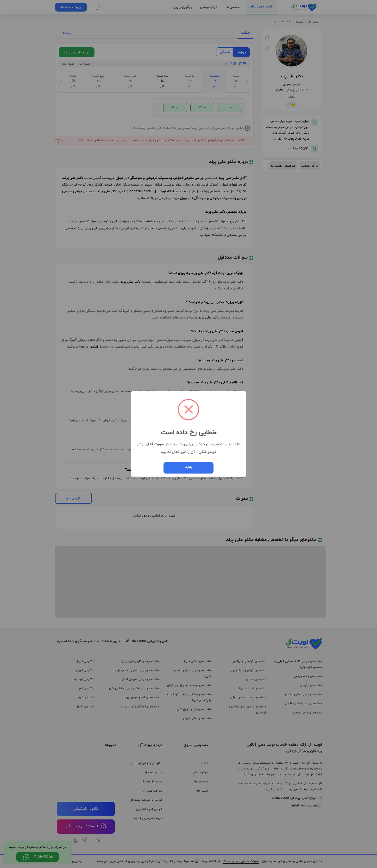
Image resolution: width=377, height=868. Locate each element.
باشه (189, 468)
